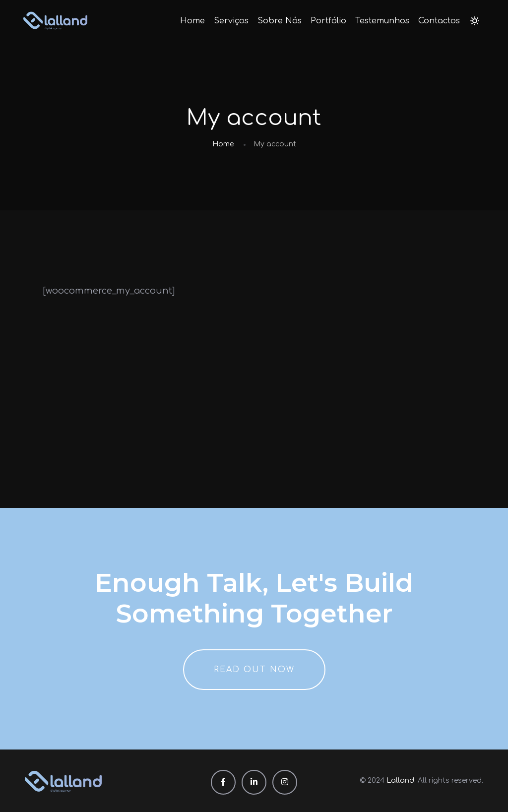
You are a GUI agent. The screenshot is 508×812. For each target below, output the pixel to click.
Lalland (400, 781)
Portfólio (328, 21)
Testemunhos (382, 21)
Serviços (231, 21)
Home (192, 21)
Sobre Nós (280, 21)
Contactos (439, 21)
